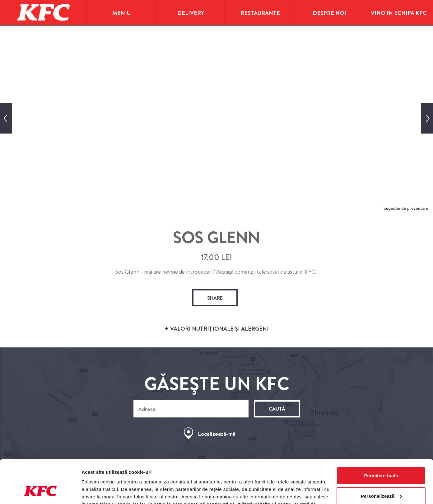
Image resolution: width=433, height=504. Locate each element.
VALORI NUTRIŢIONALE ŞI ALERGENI (216, 329)
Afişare (90, 492)
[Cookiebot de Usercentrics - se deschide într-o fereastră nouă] (40, 492)
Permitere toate (381, 438)
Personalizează (381, 459)
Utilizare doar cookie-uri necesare (381, 479)
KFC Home (43, 12)
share (215, 298)
